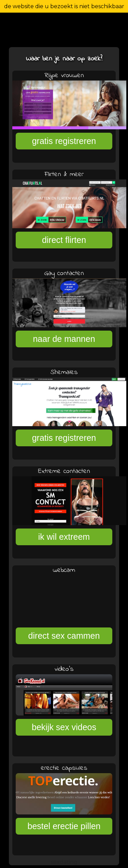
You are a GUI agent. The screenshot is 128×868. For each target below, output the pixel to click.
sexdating (64, 862)
